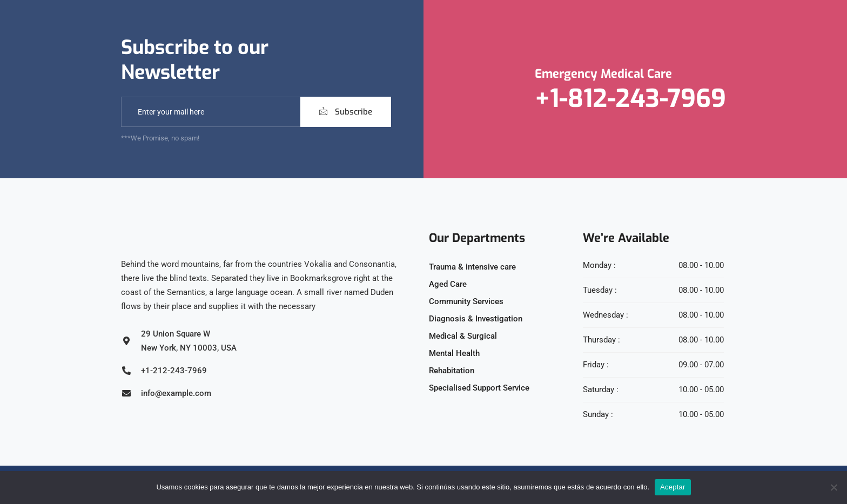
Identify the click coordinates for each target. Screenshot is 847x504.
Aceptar (673, 487)
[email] (211, 112)
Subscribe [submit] (346, 112)
